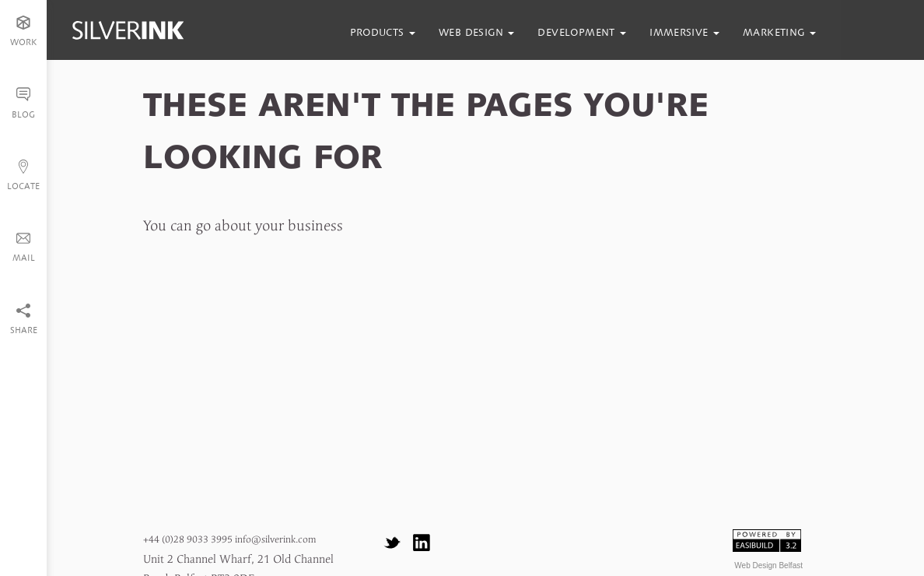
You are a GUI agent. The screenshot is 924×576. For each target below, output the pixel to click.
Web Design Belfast (768, 565)
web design (476, 32)
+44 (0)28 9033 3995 (188, 540)
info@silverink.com (275, 540)
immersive (684, 32)
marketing (779, 32)
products (383, 32)
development (582, 32)
